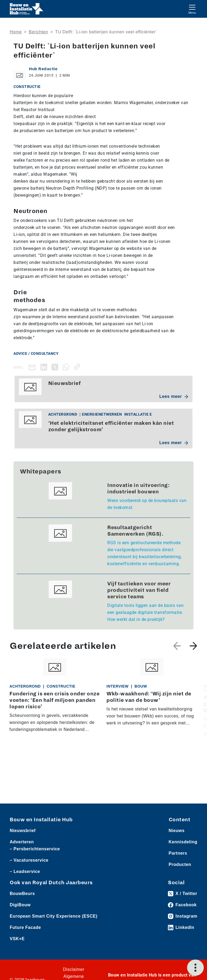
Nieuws (177, 831)
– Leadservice (25, 871)
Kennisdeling (183, 842)
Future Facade (25, 927)
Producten (180, 864)
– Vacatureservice (29, 860)
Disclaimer (74, 969)
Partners (178, 853)
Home (16, 32)
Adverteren (22, 842)
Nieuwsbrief (23, 831)
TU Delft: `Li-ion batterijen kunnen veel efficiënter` (106, 32)
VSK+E (17, 939)
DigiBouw (20, 905)
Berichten (39, 32)
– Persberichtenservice (35, 849)
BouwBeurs (22, 894)
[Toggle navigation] (192, 9)
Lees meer (174, 396)
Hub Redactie (43, 69)
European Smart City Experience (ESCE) (54, 916)
